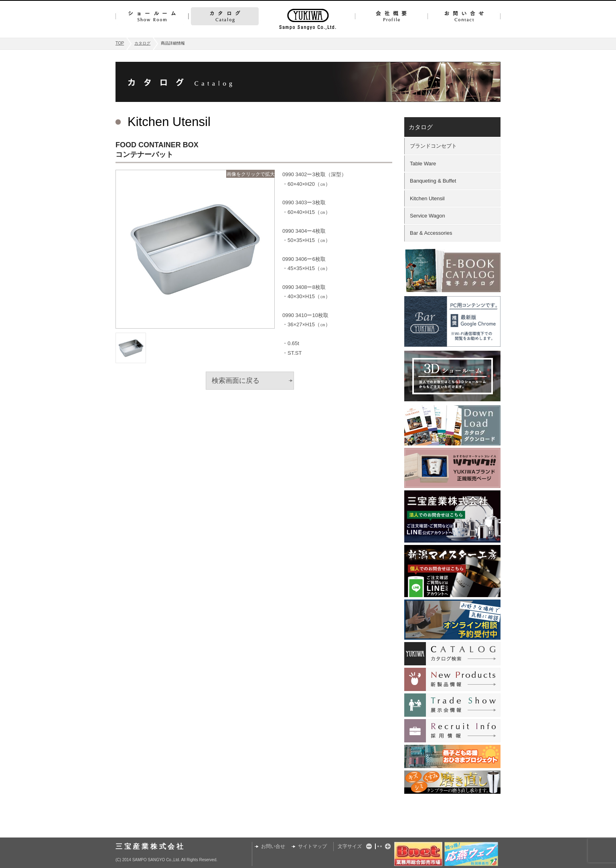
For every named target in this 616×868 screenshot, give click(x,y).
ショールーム (152, 16)
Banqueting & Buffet (433, 181)
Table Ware (423, 164)
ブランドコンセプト (433, 146)
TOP (120, 43)
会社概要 (391, 16)
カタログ (225, 16)
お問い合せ (464, 16)
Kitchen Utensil (427, 198)
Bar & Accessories (431, 233)
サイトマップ (312, 846)
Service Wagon (428, 216)
